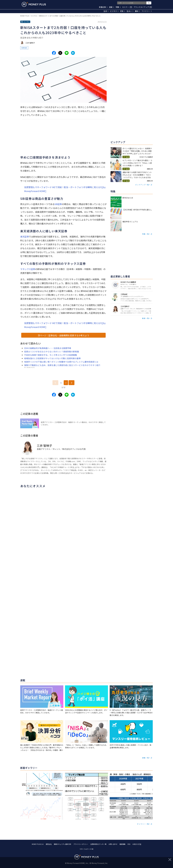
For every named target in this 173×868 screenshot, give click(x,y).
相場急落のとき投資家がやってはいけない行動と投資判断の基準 (52, 358)
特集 (118, 7)
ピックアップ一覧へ (143, 185)
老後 (123, 11)
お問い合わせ (113, 844)
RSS (129, 844)
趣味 (137, 11)
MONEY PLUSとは (38, 844)
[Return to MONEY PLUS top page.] (34, 4)
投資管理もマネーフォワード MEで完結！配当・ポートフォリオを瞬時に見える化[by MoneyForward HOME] (65, 189)
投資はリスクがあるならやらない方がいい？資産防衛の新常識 (51, 352)
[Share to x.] (60, 53)
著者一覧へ (146, 318)
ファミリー (147, 11)
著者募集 (122, 844)
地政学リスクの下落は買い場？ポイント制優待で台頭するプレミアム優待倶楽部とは (61, 362)
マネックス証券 (28, 269)
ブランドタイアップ (143, 7)
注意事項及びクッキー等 (98, 844)
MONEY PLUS (25, 16)
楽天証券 (25, 237)
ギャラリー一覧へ (144, 824)
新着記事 (103, 7)
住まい (130, 11)
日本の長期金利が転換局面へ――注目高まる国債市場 (48, 348)
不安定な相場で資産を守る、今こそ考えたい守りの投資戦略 (51, 355)
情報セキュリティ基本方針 (63, 844)
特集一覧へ (146, 234)
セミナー (127, 7)
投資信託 (24, 48)
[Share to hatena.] (73, 53)
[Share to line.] (67, 53)
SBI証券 (58, 204)
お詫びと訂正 (137, 844)
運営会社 (49, 844)
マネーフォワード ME (86, 849)
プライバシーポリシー (81, 844)
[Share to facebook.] (54, 53)
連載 (112, 7)
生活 (106, 11)
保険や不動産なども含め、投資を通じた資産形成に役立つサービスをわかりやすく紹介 (62, 365)
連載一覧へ (146, 758)
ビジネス (114, 11)
